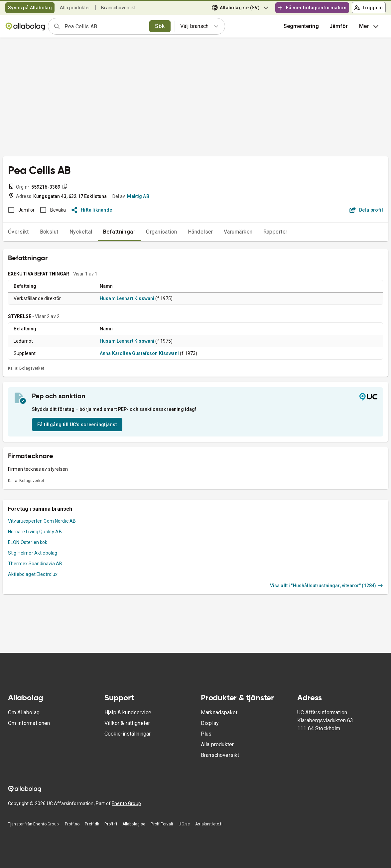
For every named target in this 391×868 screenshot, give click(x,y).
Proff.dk (92, 824)
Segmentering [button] (301, 26)
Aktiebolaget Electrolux (33, 574)
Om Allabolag (24, 712)
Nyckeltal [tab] (81, 232)
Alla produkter (75, 8)
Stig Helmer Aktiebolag (33, 553)
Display (210, 723)
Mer (370, 26)
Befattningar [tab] (119, 232)
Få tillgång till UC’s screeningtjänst (77, 425)
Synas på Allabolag (30, 8)
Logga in (368, 8)
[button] (339, 26)
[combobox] (105, 26)
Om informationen (29, 723)
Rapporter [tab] (275, 232)
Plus (206, 734)
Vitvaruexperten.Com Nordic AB (42, 521)
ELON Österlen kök (28, 542)
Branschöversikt (118, 8)
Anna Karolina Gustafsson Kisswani (139, 353)
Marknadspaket (219, 712)
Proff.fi (111, 824)
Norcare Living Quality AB (35, 532)
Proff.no (72, 824)
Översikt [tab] (18, 232)
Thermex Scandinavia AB (35, 564)
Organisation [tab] (162, 232)
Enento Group (126, 803)
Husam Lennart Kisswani (127, 298)
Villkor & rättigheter (127, 723)
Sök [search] (160, 26)
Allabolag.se (134, 824)
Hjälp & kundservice (128, 712)
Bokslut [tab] (49, 232)
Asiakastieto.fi (209, 824)
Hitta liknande (92, 210)
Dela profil (366, 210)
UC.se (184, 824)
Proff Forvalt (162, 824)
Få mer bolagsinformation (312, 8)
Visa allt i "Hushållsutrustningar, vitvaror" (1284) (326, 586)
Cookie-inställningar (128, 734)
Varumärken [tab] (238, 232)
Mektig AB (138, 196)
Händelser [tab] (200, 232)
